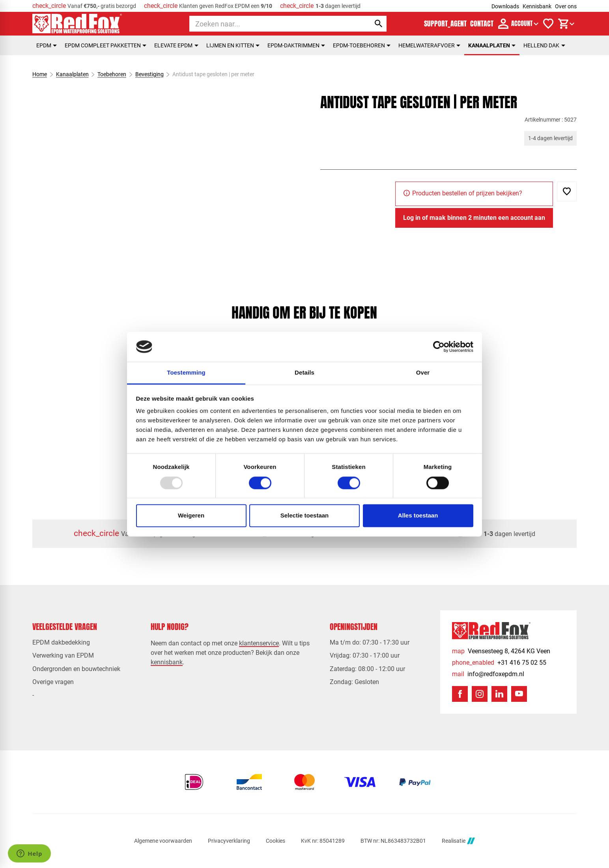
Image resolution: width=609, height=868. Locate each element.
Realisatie (458, 841)
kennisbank (167, 662)
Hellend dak (544, 45)
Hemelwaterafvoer (429, 45)
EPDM (47, 45)
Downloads (505, 6)
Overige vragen (53, 682)
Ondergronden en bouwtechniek (76, 669)
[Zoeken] (273, 24)
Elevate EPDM (176, 45)
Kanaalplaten (492, 45)
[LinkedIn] (499, 694)
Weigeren (191, 516)
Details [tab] (304, 373)
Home (40, 74)
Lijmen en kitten (233, 45)
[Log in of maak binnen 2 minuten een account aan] (474, 218)
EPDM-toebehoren (362, 45)
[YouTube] (519, 694)
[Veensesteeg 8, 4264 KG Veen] (501, 651)
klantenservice (259, 643)
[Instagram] (480, 694)
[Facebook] (460, 694)
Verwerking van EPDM (63, 655)
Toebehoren (112, 74)
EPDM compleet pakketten (106, 45)
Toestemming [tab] (186, 373)
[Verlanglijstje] (548, 24)
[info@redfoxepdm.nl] (488, 674)
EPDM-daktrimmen (296, 45)
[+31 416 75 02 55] (499, 663)
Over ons (566, 6)
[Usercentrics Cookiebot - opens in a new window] (439, 347)
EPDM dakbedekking (61, 642)
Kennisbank (537, 6)
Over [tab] (423, 373)
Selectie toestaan (305, 516)
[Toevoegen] (567, 191)
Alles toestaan (418, 516)
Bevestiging (149, 74)
